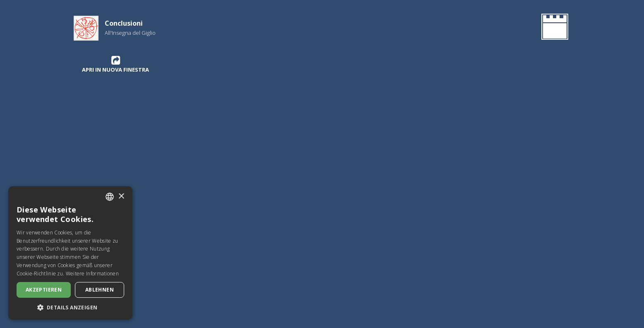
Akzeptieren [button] (44, 290)
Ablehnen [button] (100, 290)
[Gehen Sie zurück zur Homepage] (553, 28)
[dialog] (70, 253)
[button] (70, 307)
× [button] (121, 197)
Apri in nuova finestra (115, 64)
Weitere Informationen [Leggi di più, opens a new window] (92, 274)
